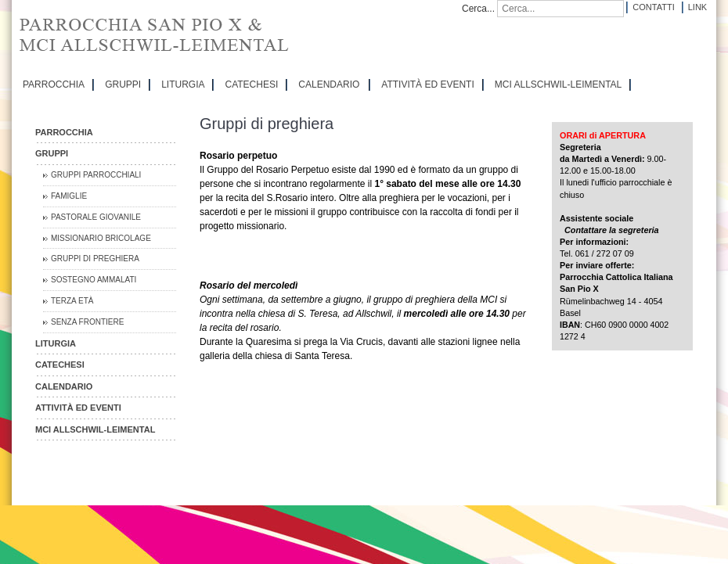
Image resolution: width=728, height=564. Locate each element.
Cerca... (478, 9)
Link (697, 7)
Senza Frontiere (87, 322)
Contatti (653, 7)
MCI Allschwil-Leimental (558, 84)
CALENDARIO (329, 84)
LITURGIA (183, 84)
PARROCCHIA (54, 84)
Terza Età (72, 301)
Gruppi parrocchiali (96, 175)
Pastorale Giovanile (96, 217)
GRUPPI (123, 84)
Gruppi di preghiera (95, 259)
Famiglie (69, 196)
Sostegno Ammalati (94, 280)
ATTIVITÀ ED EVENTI (427, 84)
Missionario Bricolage (101, 238)
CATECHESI (251, 84)
